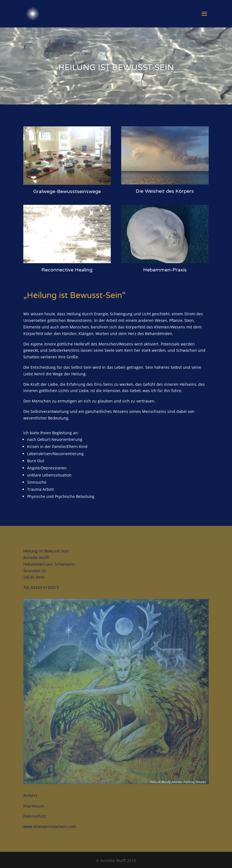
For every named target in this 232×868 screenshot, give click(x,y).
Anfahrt (30, 795)
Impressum (34, 806)
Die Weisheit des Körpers (165, 191)
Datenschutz (35, 816)
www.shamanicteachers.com (50, 826)
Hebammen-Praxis (165, 270)
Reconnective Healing (67, 270)
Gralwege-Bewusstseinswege (67, 191)
